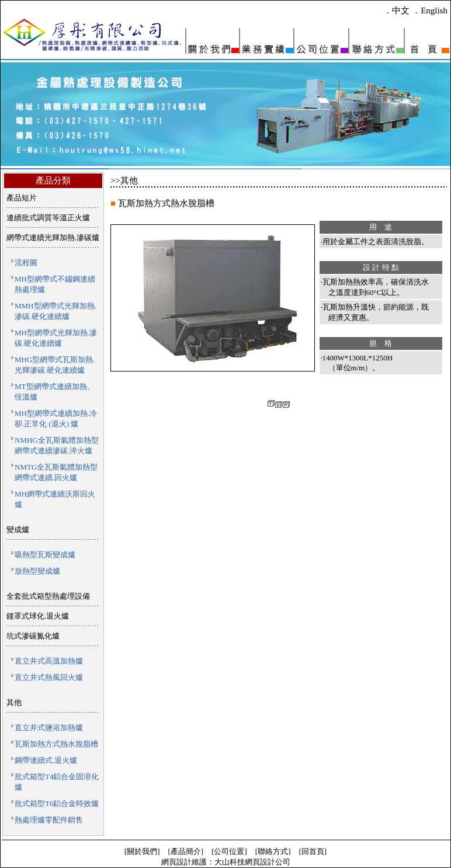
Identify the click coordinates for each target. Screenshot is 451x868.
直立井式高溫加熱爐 (49, 661)
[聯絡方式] (273, 851)
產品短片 (22, 198)
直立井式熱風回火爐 (49, 677)
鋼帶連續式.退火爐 (46, 760)
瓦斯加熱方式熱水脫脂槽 (56, 744)
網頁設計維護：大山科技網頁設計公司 (226, 862)
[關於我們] (142, 851)
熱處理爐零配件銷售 (49, 820)
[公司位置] (229, 851)
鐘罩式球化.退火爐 (38, 616)
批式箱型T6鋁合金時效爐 (57, 803)
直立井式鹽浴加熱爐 (49, 728)
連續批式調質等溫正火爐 (48, 218)
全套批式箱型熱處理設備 (48, 596)
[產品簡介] (185, 851)
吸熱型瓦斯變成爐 (45, 555)
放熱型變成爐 (37, 571)
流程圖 (26, 263)
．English (430, 11)
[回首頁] (313, 851)
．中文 (396, 11)
